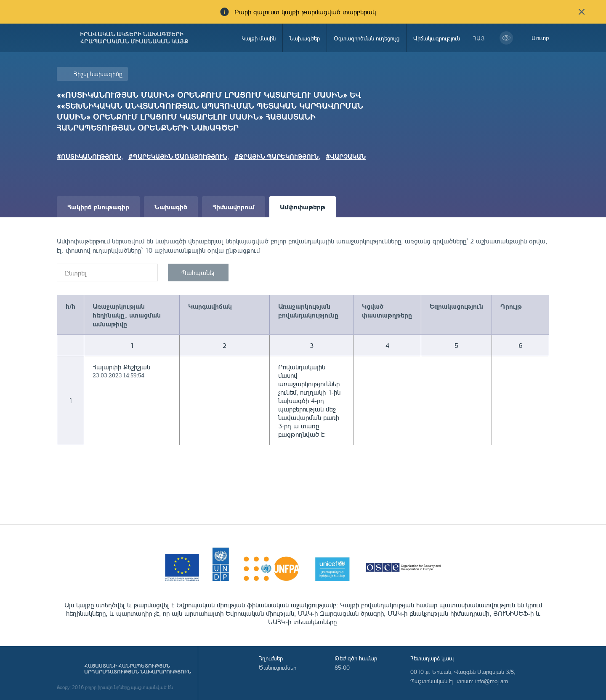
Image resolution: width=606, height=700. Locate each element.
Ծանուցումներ (278, 667)
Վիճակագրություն (437, 38)
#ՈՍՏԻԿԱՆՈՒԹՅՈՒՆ (89, 156)
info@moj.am (492, 681)
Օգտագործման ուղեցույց (367, 38)
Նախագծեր (305, 38)
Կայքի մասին (259, 38)
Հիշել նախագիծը (98, 74)
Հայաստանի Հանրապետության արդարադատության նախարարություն (138, 669)
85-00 (342, 667)
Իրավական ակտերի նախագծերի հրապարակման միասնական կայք (134, 38)
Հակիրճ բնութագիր (98, 207)
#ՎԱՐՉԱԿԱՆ (346, 156)
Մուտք (540, 38)
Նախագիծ (171, 207)
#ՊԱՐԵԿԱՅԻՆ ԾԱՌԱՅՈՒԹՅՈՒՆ (178, 156)
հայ (479, 38)
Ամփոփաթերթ (303, 207)
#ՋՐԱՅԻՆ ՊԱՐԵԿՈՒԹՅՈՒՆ (276, 156)
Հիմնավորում (234, 207)
